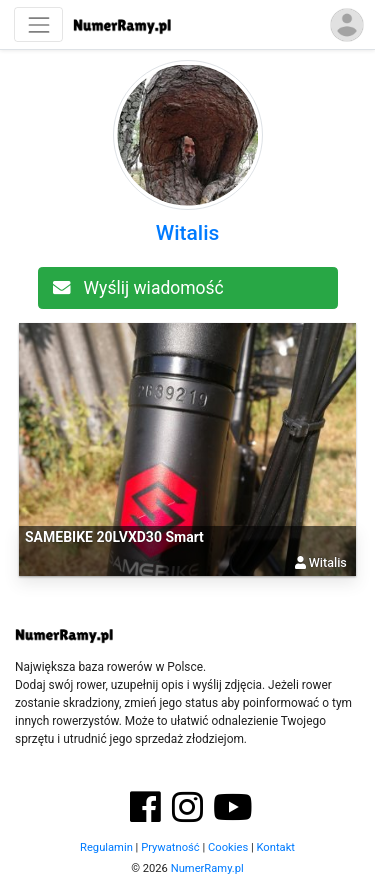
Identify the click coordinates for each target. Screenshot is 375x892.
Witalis (188, 233)
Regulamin (106, 847)
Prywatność (170, 847)
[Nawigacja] (38, 24)
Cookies (228, 847)
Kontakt (275, 847)
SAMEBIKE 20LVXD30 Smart (114, 537)
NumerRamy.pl (207, 868)
